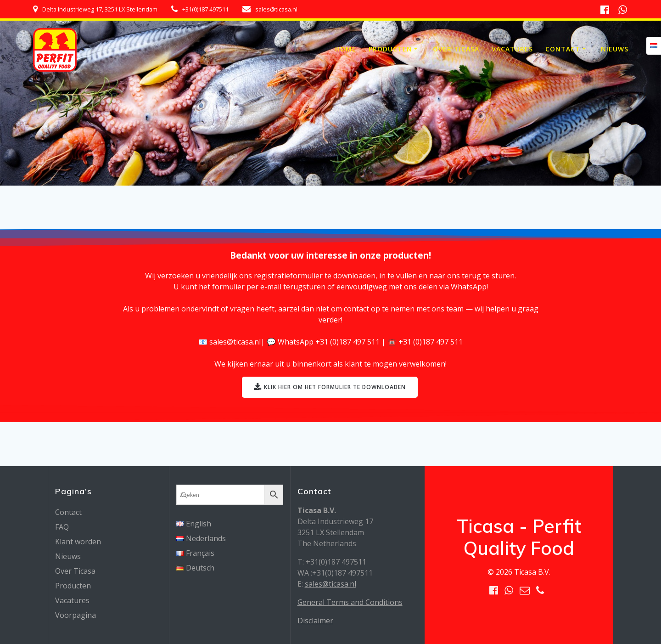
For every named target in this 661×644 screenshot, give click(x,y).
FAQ (62, 527)
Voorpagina (76, 615)
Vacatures (512, 49)
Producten (390, 49)
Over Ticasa (456, 49)
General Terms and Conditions (350, 602)
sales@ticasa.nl (330, 584)
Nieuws (615, 49)
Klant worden (78, 542)
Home (346, 49)
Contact (563, 49)
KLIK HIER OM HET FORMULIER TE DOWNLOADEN (330, 387)
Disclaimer (315, 621)
